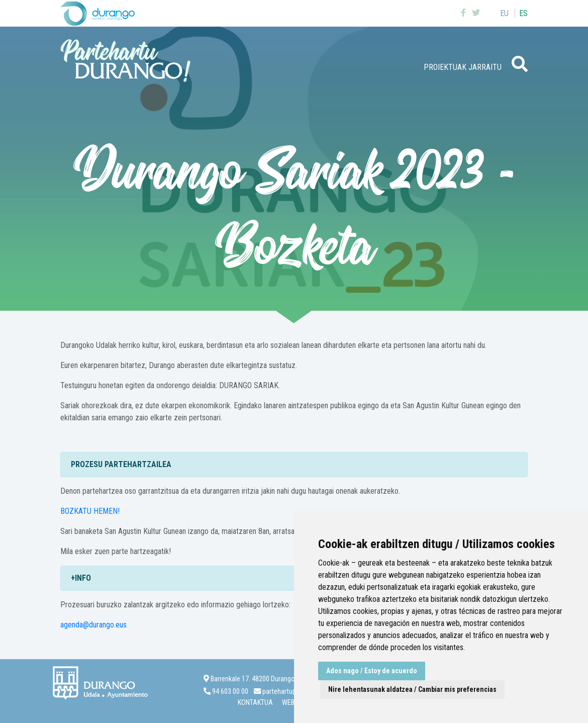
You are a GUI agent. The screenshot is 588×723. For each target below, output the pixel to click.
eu (504, 13)
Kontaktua (255, 703)
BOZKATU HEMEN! (90, 511)
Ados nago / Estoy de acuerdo (372, 671)
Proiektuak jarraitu (463, 67)
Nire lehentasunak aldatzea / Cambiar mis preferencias (412, 689)
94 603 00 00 (230, 692)
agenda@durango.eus (93, 625)
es (523, 13)
